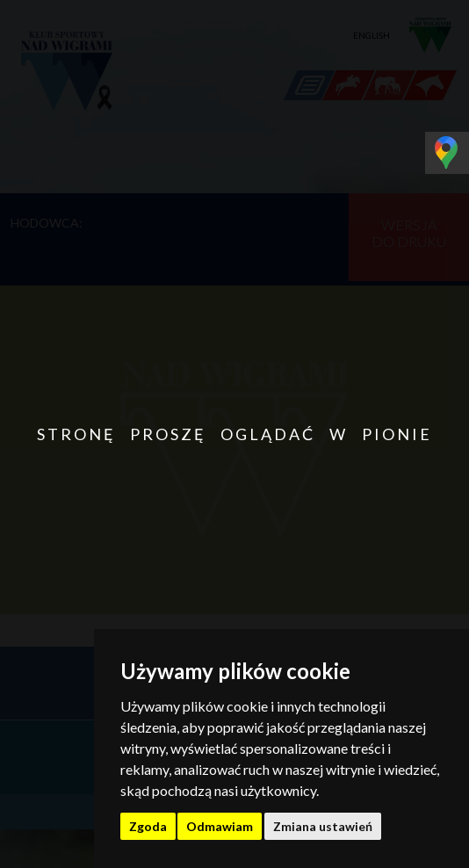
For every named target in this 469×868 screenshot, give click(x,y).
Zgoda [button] (148, 826)
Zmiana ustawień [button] (323, 826)
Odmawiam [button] (220, 826)
